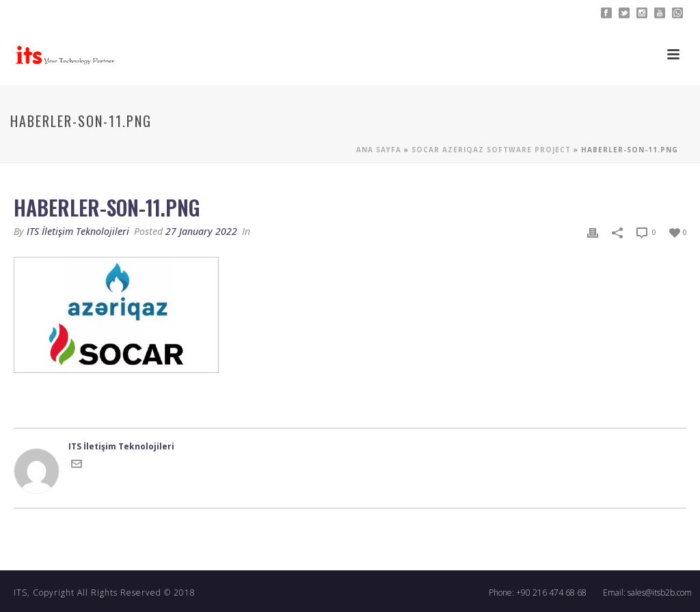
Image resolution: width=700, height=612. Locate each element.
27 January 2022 (201, 231)
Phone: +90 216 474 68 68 (538, 593)
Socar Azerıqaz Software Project (491, 150)
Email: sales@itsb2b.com (647, 593)
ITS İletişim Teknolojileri (78, 231)
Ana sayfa (379, 150)
